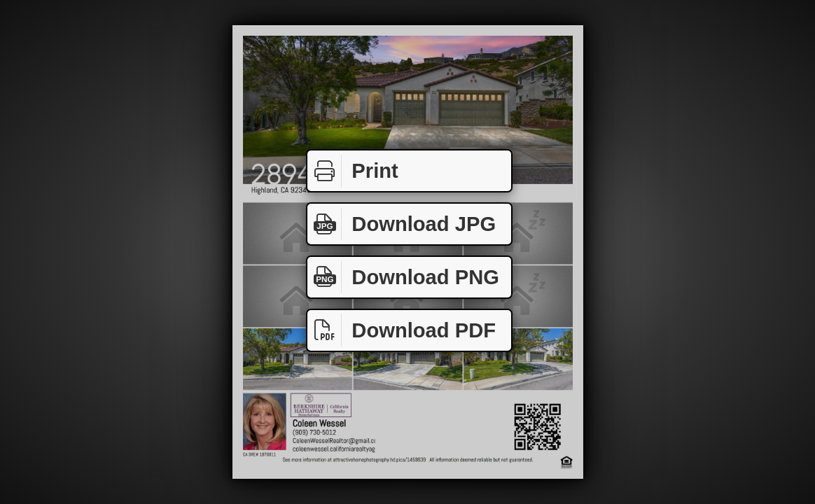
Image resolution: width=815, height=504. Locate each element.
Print (353, 171)
